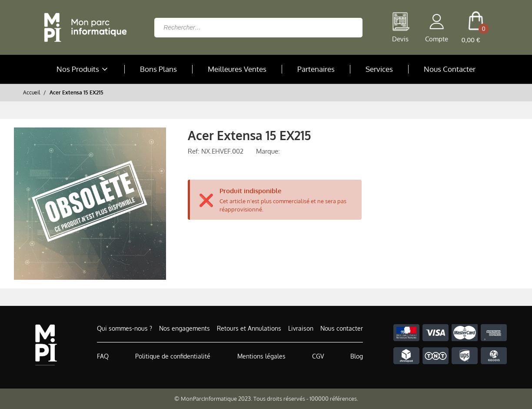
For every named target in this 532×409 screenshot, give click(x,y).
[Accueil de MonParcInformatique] (46, 345)
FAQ (103, 356)
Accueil (32, 92)
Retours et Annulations (249, 328)
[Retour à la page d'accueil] (83, 27)
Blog (357, 356)
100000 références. (334, 399)
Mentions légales (261, 356)
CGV (318, 356)
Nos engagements (185, 328)
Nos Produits (83, 69)
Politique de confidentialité (173, 356)
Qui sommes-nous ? (125, 328)
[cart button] (476, 27)
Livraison (301, 328)
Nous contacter (342, 328)
